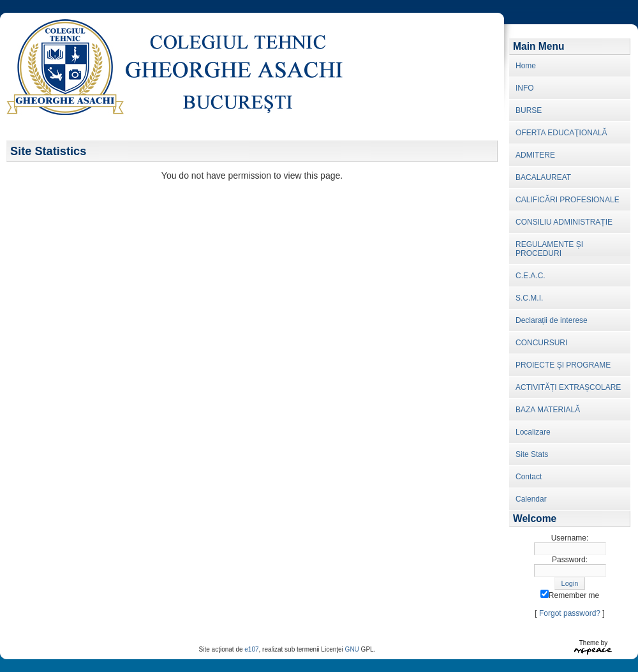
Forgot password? (570, 613)
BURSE (529, 110)
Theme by (593, 643)
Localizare (533, 432)
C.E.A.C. (530, 276)
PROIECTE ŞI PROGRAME (563, 365)
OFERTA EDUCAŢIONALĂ (561, 133)
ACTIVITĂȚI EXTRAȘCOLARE (568, 387)
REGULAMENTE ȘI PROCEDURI (549, 249)
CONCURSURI (541, 343)
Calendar (531, 499)
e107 (251, 649)
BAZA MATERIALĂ (548, 410)
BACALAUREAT (543, 177)
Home (526, 66)
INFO (525, 88)
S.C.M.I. (529, 298)
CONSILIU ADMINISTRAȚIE (564, 222)
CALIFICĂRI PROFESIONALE (568, 200)
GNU (352, 649)
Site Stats (532, 454)
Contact (529, 477)
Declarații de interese (552, 320)
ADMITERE (535, 155)
